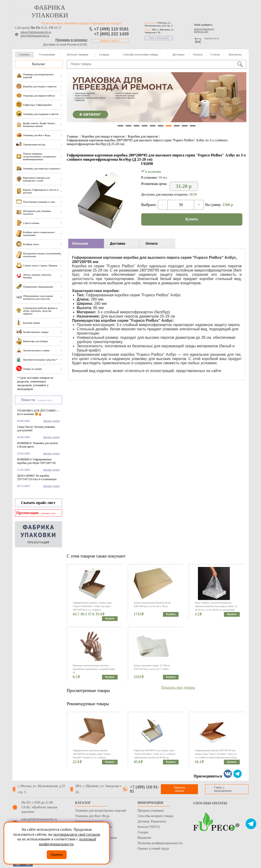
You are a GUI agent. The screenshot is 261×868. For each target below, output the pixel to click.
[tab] (86, 243)
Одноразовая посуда (89, 821)
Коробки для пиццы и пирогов (103, 136)
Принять (57, 855)
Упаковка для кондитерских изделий (101, 811)
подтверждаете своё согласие (77, 834)
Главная (24, 55)
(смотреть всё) (45, 400)
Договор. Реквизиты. (152, 821)
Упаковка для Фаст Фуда (92, 816)
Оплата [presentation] (152, 243)
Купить (192, 219)
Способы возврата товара (156, 816)
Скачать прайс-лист (38, 503)
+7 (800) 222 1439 (111, 34)
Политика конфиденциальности (160, 843)
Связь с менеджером (159, 38)
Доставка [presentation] (118, 243)
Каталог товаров (77, 55)
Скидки (104, 55)
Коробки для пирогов (143, 136)
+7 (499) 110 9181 (111, 29)
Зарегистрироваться (204, 29)
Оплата (198, 55)
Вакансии (144, 838)
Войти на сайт (201, 31)
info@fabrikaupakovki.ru (35, 36)
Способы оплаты (210, 803)
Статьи (215, 55)
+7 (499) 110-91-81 (144, 789)
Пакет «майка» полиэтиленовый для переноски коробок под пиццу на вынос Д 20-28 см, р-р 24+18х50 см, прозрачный (216, 606)
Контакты (235, 55)
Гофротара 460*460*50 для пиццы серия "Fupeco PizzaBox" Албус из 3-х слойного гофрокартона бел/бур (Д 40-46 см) (155, 754)
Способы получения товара (140, 55)
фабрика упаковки (50, 11)
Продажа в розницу (71, 40)
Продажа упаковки (151, 811)
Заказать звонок (110, 41)
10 (193, 126)
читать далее (51, 421)
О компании (47, 55)
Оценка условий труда (153, 849)
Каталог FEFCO (149, 827)
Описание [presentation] (80, 243)
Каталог (39, 64)
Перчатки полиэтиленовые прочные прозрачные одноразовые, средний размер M (94, 669)
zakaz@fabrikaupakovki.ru (36, 32)
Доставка (178, 55)
